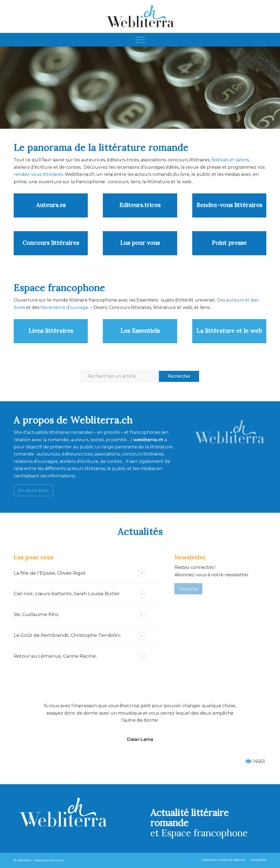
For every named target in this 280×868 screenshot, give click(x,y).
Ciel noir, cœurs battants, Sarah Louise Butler (67, 594)
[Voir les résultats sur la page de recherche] (179, 376)
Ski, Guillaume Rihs (36, 614)
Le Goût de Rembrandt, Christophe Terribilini (67, 635)
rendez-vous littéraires (38, 174)
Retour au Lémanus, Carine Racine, (55, 656)
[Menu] (140, 40)
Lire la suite (141, 573)
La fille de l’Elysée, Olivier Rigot (50, 573)
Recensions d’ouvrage (64, 307)
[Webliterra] (140, 16)
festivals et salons (230, 160)
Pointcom (57, 860)
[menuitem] (140, 40)
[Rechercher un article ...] (140, 376)
